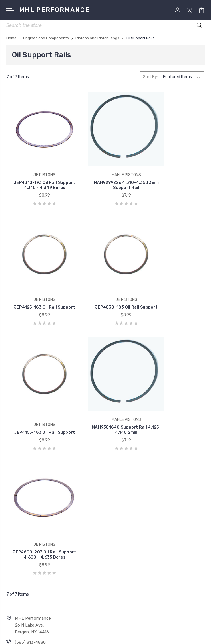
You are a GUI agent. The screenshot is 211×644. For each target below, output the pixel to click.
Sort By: (150, 77)
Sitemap (132, 635)
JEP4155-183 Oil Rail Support (105, 287)
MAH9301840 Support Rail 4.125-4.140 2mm (173, 287)
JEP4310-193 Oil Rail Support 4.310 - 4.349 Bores (37, 174)
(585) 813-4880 (30, 491)
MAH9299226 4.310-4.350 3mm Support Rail (105, 176)
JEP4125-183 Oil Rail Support (173, 176)
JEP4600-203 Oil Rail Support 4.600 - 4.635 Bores (38, 401)
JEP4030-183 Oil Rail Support (38, 287)
